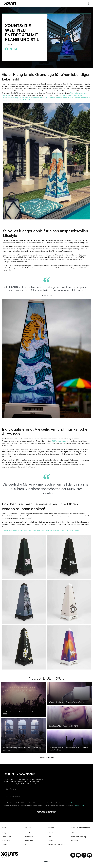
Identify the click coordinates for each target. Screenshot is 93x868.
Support (51, 828)
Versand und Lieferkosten (57, 845)
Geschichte (29, 841)
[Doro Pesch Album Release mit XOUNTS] (70, 718)
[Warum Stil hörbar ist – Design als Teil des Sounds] (70, 694)
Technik (27, 833)
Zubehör (5, 845)
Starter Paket (6, 837)
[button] (7, 49)
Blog (26, 845)
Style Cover (6, 841)
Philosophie (29, 837)
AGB (72, 833)
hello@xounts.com (79, 805)
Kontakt (50, 841)
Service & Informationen (80, 828)
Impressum (74, 841)
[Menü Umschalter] (89, 4)
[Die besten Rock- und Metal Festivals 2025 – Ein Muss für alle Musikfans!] (70, 742)
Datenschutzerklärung (77, 803)
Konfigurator (6, 833)
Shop (4, 828)
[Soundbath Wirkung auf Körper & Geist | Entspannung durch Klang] (24, 736)
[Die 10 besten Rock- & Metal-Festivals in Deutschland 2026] (24, 700)
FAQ (49, 837)
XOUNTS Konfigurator (59, 441)
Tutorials (51, 833)
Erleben (28, 828)
